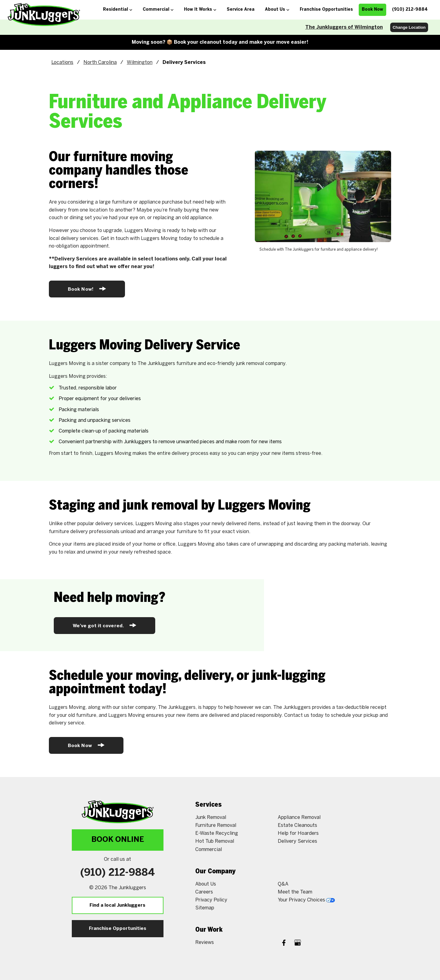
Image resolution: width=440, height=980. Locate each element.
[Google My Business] (298, 943)
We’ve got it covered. (105, 625)
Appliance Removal (299, 818)
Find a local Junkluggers (117, 905)
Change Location (409, 27)
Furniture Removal (216, 825)
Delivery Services (297, 841)
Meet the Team (295, 892)
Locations (62, 63)
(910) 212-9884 (118, 873)
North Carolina (100, 63)
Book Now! (87, 289)
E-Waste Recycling (217, 833)
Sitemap (205, 908)
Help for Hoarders (298, 833)
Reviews (205, 943)
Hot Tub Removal (215, 841)
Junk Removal (211, 818)
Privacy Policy (211, 900)
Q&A (283, 884)
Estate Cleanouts (297, 825)
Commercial (209, 850)
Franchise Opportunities (118, 929)
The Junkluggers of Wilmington (344, 27)
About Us (206, 884)
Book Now (86, 745)
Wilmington (140, 63)
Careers (204, 892)
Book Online (118, 840)
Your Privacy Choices (306, 900)
